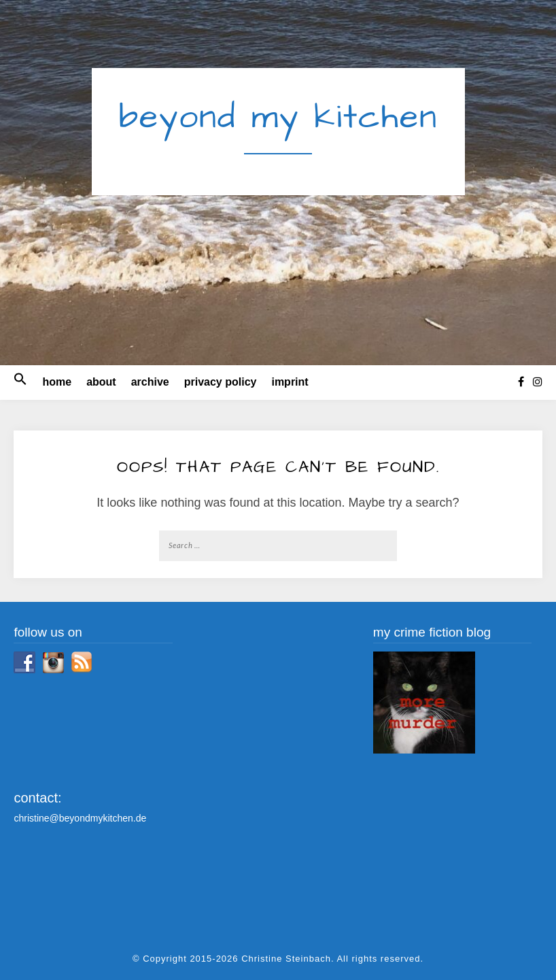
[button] (20, 382)
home (57, 382)
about (101, 382)
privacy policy (221, 382)
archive (150, 382)
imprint (290, 382)
